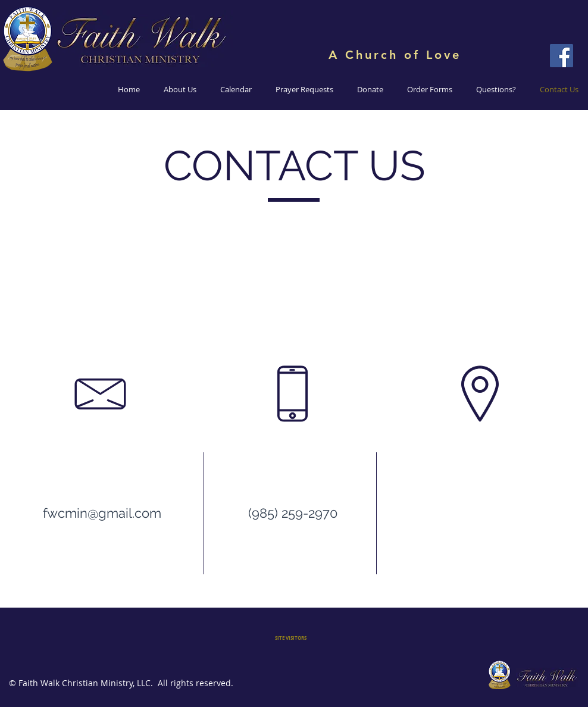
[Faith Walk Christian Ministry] (562, 56)
